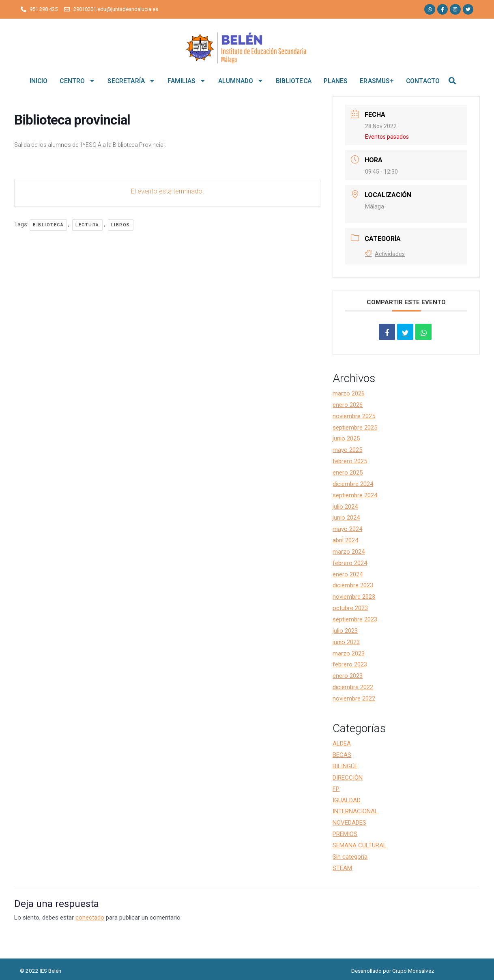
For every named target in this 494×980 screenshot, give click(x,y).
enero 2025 (348, 473)
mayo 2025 (347, 450)
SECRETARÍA (131, 81)
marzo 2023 (349, 653)
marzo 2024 (349, 552)
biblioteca (48, 225)
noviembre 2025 (354, 416)
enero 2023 (348, 676)
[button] (452, 81)
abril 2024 (345, 540)
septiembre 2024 (355, 495)
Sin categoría (350, 857)
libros (121, 225)
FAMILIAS (187, 81)
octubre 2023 (350, 608)
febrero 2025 (350, 461)
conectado (90, 918)
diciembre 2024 (353, 484)
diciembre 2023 (353, 585)
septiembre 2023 (355, 619)
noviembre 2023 (354, 597)
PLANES (336, 81)
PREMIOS (345, 834)
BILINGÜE (345, 766)
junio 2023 (346, 642)
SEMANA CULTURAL (360, 845)
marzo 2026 (349, 393)
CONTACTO (423, 81)
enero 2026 (348, 405)
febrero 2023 (350, 664)
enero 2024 (348, 574)
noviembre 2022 (354, 698)
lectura (87, 225)
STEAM (342, 868)
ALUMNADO (241, 81)
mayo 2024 (347, 529)
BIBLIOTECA (294, 81)
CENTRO (77, 81)
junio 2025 (346, 438)
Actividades (385, 254)
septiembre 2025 (355, 428)
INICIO (39, 81)
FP (336, 789)
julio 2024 (345, 507)
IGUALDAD (347, 800)
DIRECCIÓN (348, 778)
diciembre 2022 (353, 687)
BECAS (342, 755)
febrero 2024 (350, 563)
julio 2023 (345, 631)
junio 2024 (346, 518)
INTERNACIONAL (355, 811)
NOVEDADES (349, 823)
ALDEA (342, 744)
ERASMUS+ (377, 81)
